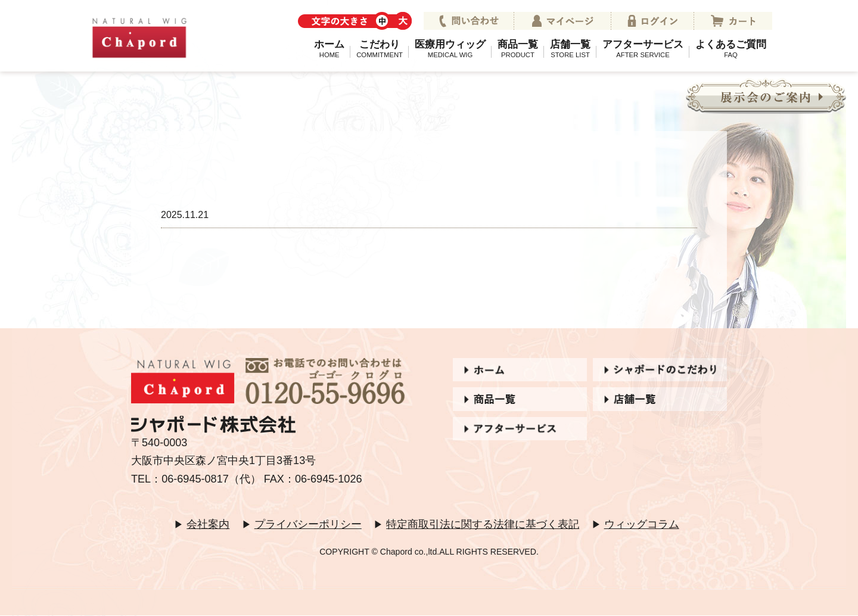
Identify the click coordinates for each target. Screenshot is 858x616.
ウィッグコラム (642, 524)
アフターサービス (643, 48)
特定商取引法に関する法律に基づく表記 (483, 524)
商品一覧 (518, 48)
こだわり (380, 48)
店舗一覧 (570, 48)
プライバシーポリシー (308, 524)
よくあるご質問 (731, 48)
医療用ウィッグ (450, 48)
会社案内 (208, 524)
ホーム (329, 48)
